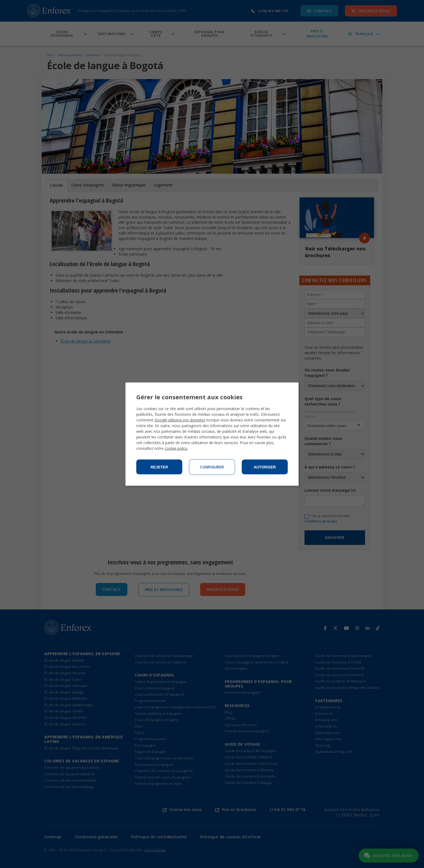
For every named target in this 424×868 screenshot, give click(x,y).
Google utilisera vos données (180, 420)
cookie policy (176, 448)
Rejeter (159, 467)
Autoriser (265, 467)
